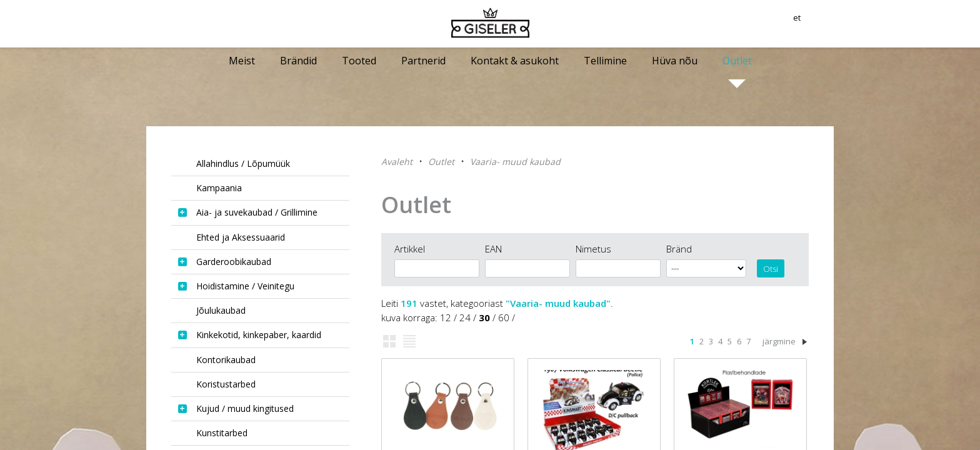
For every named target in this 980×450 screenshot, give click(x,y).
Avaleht (397, 162)
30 (484, 317)
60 (504, 317)
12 (446, 317)
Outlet (441, 162)
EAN (493, 249)
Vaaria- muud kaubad (515, 162)
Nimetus (593, 249)
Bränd (679, 249)
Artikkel (410, 249)
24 (465, 317)
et (829, 22)
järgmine (779, 341)
